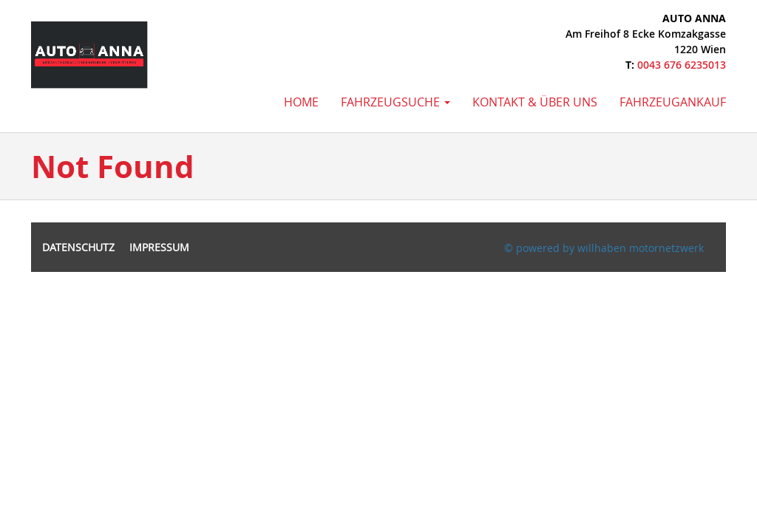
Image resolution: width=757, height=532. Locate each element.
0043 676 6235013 (682, 65)
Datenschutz (78, 247)
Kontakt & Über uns (535, 102)
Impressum (159, 247)
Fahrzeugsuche (396, 102)
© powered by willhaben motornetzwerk (604, 248)
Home (301, 102)
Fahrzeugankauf (673, 102)
